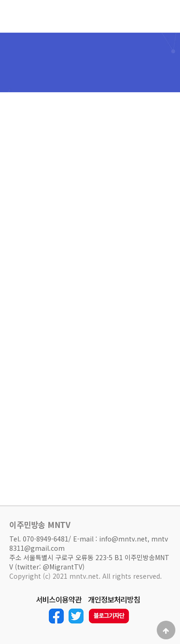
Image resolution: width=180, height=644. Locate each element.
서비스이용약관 (59, 600)
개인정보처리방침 (114, 600)
